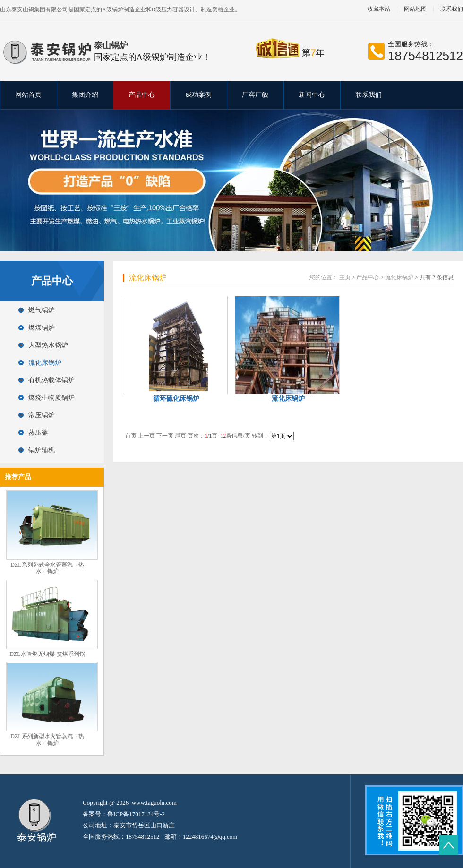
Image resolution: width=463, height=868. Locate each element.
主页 (345, 277)
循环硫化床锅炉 (176, 399)
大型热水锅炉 (48, 345)
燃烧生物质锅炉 (51, 398)
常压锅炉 (42, 415)
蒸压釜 (38, 433)
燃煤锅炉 (42, 328)
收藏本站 (379, 9)
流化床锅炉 (45, 363)
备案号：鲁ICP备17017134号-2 (124, 814)
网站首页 (28, 95)
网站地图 (415, 9)
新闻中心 (312, 95)
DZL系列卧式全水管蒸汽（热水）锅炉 (47, 568)
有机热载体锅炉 (51, 380)
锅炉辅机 (42, 450)
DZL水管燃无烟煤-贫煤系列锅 (47, 654)
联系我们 (369, 95)
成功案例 (198, 95)
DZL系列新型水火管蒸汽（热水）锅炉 (47, 740)
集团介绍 (85, 95)
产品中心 (142, 95)
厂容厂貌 (255, 95)
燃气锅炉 (42, 310)
